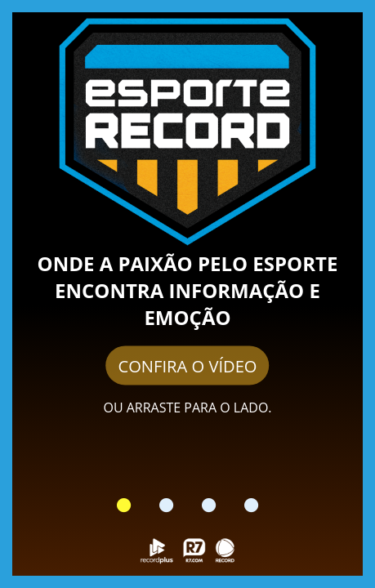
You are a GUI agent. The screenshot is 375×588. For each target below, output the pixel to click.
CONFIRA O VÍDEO (187, 366)
